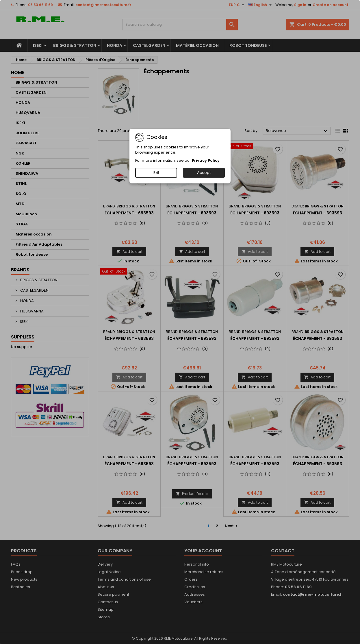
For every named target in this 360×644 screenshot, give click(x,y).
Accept (204, 173)
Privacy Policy (206, 160)
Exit (156, 173)
